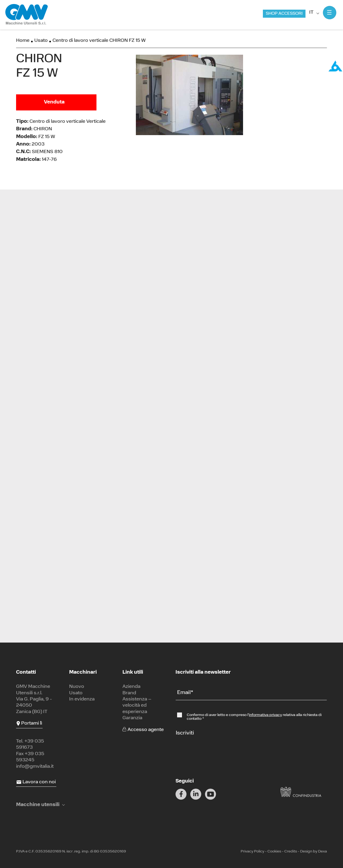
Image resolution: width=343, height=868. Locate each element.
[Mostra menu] (330, 13)
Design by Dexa (314, 852)
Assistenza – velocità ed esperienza (137, 706)
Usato (41, 41)
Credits (291, 852)
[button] (40, 805)
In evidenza (82, 699)
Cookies (274, 852)
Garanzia (132, 718)
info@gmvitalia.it (35, 767)
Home (23, 41)
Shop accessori (284, 14)
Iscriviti (185, 733)
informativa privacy (265, 715)
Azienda (131, 687)
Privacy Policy (252, 852)
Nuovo (77, 687)
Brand (129, 693)
